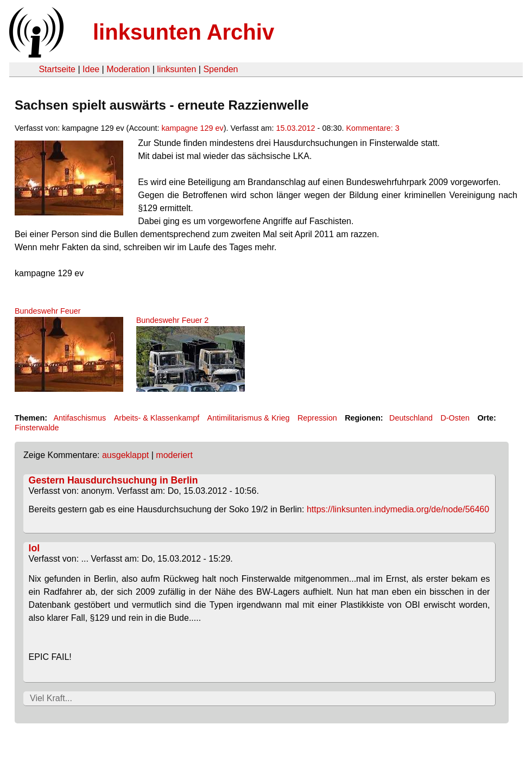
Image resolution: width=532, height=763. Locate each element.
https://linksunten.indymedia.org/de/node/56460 (398, 509)
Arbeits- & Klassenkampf (157, 418)
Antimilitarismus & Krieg (249, 418)
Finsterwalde (37, 428)
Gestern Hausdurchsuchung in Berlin (113, 480)
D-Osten (455, 418)
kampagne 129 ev (192, 128)
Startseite (57, 69)
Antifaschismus (80, 418)
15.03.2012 (296, 128)
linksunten (176, 69)
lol (34, 548)
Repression (317, 418)
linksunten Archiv (183, 32)
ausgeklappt (125, 455)
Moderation (128, 69)
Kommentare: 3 (372, 128)
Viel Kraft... (51, 698)
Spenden (220, 69)
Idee (91, 69)
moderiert (174, 455)
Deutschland (411, 418)
